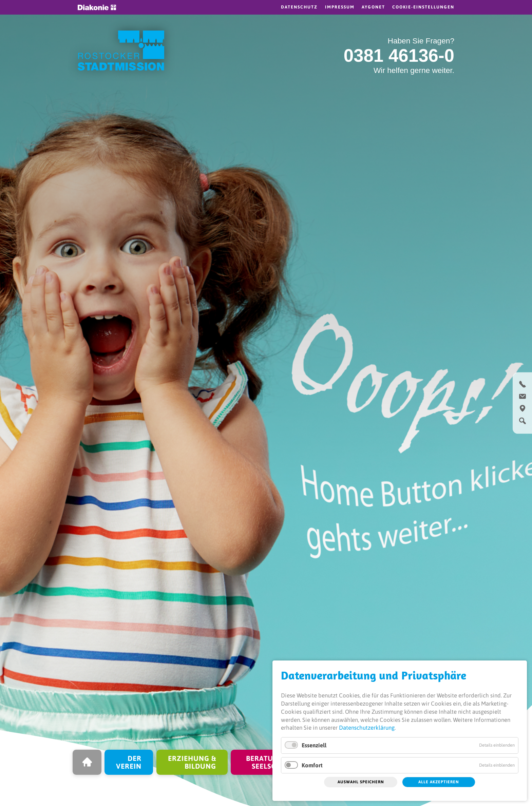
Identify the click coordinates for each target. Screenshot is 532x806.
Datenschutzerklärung (367, 728)
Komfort (312, 765)
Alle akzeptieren (439, 782)
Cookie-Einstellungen (423, 7)
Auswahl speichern (361, 782)
